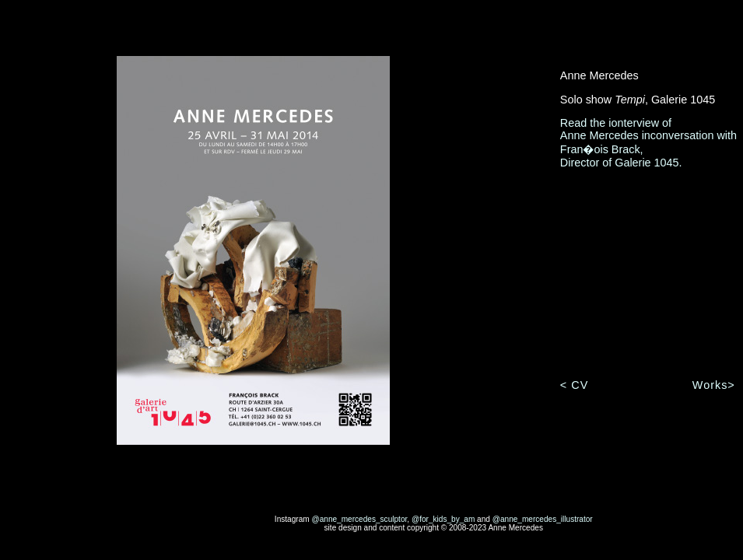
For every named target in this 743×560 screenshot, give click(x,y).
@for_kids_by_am (443, 519)
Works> (714, 385)
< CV (574, 385)
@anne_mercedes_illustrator (543, 519)
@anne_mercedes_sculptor (359, 519)
